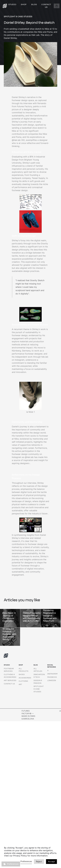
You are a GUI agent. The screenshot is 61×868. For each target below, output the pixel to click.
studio (12, 4)
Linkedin (52, 680)
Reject (39, 861)
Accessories (25, 678)
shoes (22, 674)
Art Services (10, 680)
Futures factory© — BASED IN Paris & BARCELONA (28, 715)
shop (24, 4)
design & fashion (38, 682)
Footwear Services (9, 670)
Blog (34, 4)
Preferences (26, 861)
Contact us (46, 6)
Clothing (23, 681)
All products (23, 670)
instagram (52, 674)
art (20, 684)
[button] (57, 6)
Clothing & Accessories (10, 676)
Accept (51, 861)
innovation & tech (39, 676)
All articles (38, 670)
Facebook (52, 677)
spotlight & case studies (39, 689)
